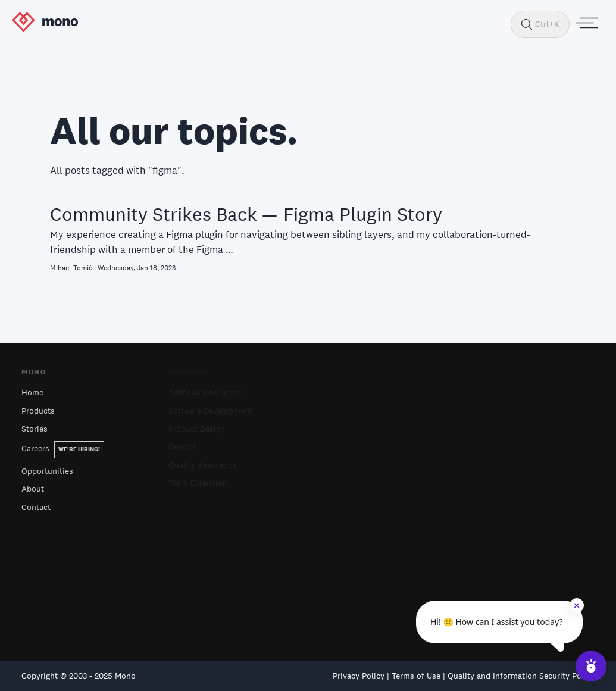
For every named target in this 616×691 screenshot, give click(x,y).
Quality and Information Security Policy (521, 676)
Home (32, 392)
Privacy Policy (359, 676)
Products (38, 411)
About (33, 489)
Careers (63, 448)
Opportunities (47, 471)
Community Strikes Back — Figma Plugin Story (246, 214)
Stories (35, 429)
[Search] (527, 24)
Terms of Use (416, 676)
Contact (36, 507)
